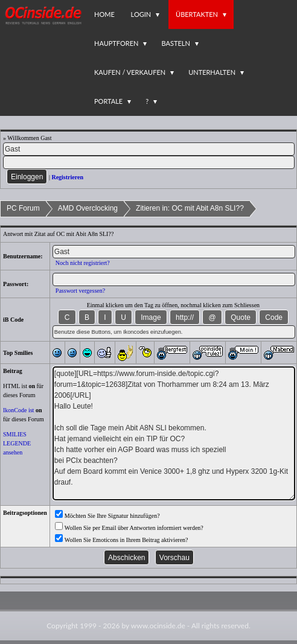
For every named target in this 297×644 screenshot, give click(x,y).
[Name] (149, 149)
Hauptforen (116, 43)
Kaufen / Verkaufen (130, 72)
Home (104, 14)
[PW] (149, 162)
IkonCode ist (18, 410)
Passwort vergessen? (80, 291)
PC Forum (23, 208)
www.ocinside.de (158, 626)
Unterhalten (212, 72)
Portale (108, 101)
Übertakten (197, 14)
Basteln (175, 43)
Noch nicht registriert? (83, 263)
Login (141, 14)
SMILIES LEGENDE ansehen (17, 443)
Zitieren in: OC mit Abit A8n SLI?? (190, 208)
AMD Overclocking (88, 208)
